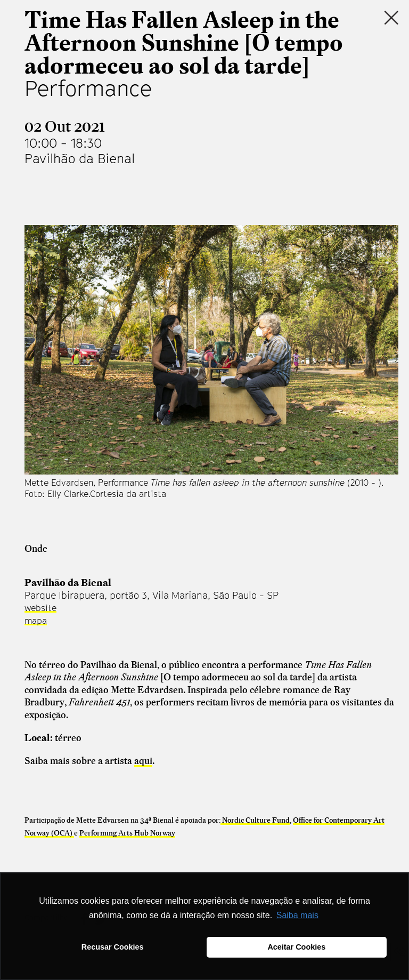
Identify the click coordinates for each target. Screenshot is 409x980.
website (40, 608)
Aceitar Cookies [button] (296, 947)
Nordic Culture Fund (255, 820)
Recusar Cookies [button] (113, 947)
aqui (143, 761)
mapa (36, 621)
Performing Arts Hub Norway (127, 833)
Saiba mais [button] (297, 915)
